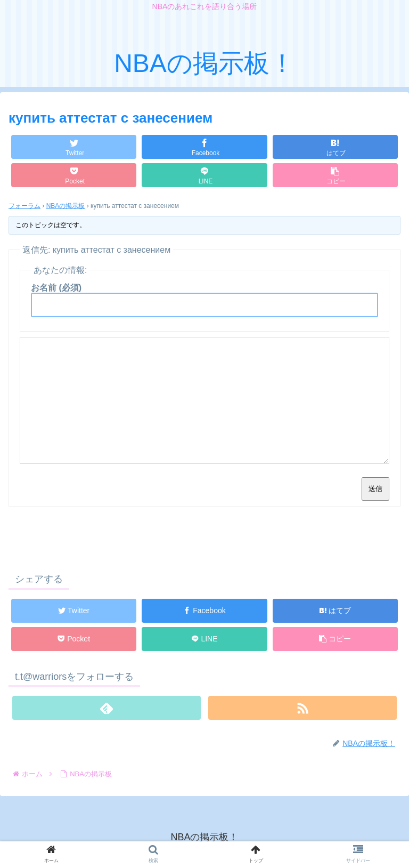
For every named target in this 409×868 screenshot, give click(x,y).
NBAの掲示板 (66, 206)
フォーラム (24, 206)
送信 (375, 489)
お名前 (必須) (56, 288)
